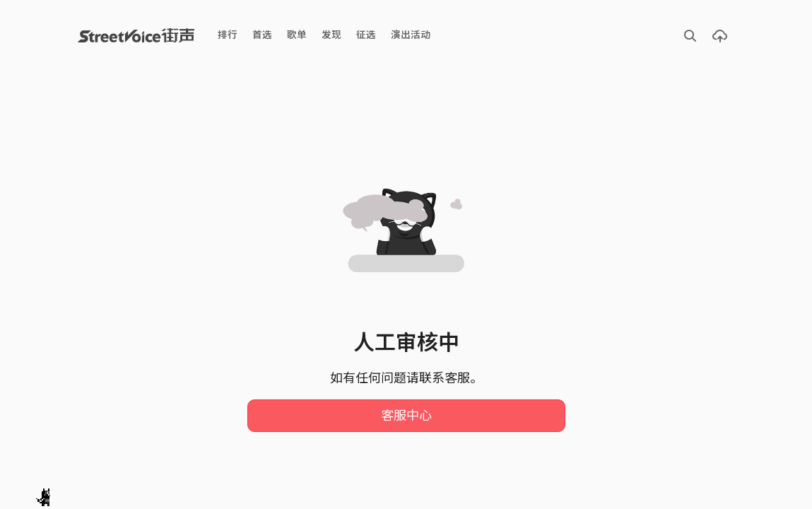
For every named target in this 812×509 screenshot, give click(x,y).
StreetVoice (136, 35)
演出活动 (411, 35)
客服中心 (406, 416)
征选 (366, 35)
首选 (262, 35)
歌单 (297, 35)
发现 (331, 35)
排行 (228, 35)
